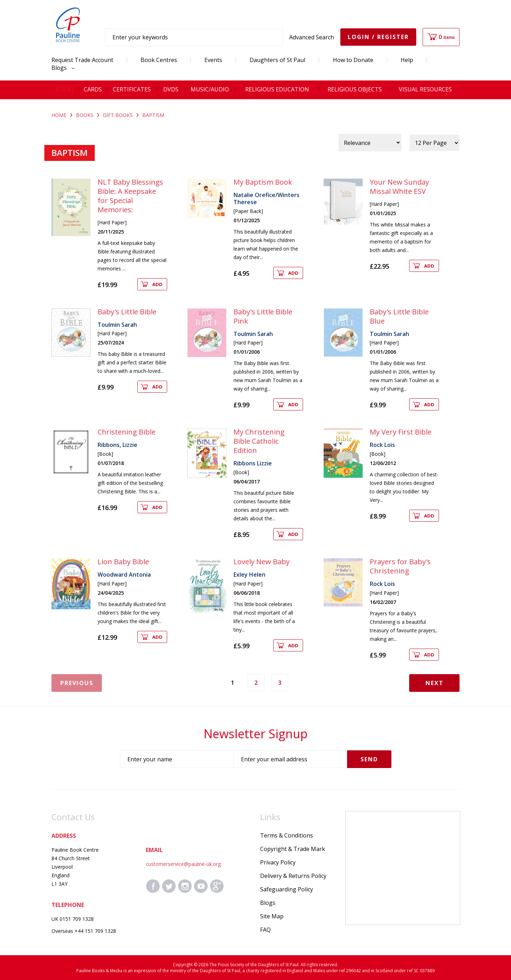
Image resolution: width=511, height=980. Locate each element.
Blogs (61, 68)
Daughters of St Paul (277, 60)
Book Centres (159, 60)
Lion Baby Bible (123, 562)
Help (407, 60)
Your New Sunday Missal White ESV (399, 187)
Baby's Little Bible (127, 312)
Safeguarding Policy (287, 889)
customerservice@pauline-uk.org (183, 864)
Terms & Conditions (287, 835)
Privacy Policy (278, 862)
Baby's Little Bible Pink (263, 316)
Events (213, 60)
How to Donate (353, 60)
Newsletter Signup (256, 734)
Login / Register (378, 37)
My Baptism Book (263, 182)
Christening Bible (127, 432)
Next (435, 683)
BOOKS (85, 115)
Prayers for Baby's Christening (400, 566)
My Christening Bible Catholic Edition (259, 441)
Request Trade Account (82, 60)
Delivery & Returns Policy (293, 876)
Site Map (272, 916)
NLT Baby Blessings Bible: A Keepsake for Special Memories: (130, 196)
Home (59, 115)
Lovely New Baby (262, 562)
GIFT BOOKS (118, 115)
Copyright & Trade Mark (293, 849)
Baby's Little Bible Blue (399, 316)
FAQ (265, 930)
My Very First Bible (401, 432)
